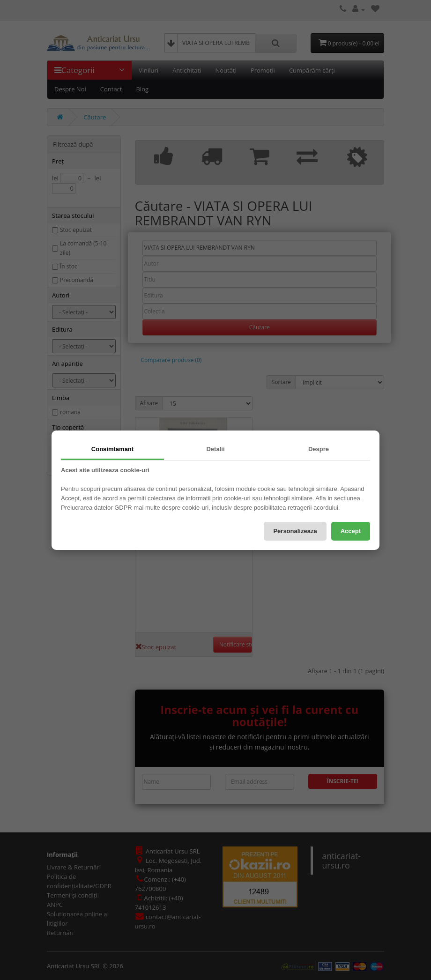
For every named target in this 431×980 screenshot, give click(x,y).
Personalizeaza (295, 531)
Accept (351, 531)
